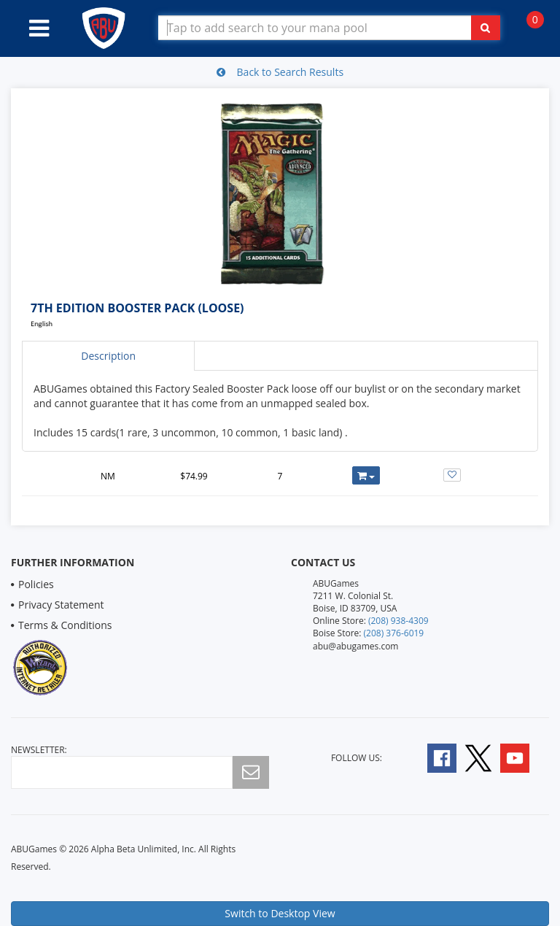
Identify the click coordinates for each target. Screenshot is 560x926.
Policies (36, 584)
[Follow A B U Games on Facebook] (432, 757)
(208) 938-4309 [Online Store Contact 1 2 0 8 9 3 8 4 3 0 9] (398, 621)
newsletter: (39, 750)
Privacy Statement (61, 605)
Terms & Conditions (65, 625)
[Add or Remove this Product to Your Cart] (366, 475)
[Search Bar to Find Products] (329, 28)
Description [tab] (108, 356)
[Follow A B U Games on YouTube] (525, 757)
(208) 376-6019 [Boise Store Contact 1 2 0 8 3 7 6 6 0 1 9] (394, 633)
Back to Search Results (280, 72)
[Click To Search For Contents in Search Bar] (486, 28)
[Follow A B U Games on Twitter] (478, 757)
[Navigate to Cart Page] (528, 27)
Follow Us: (357, 758)
